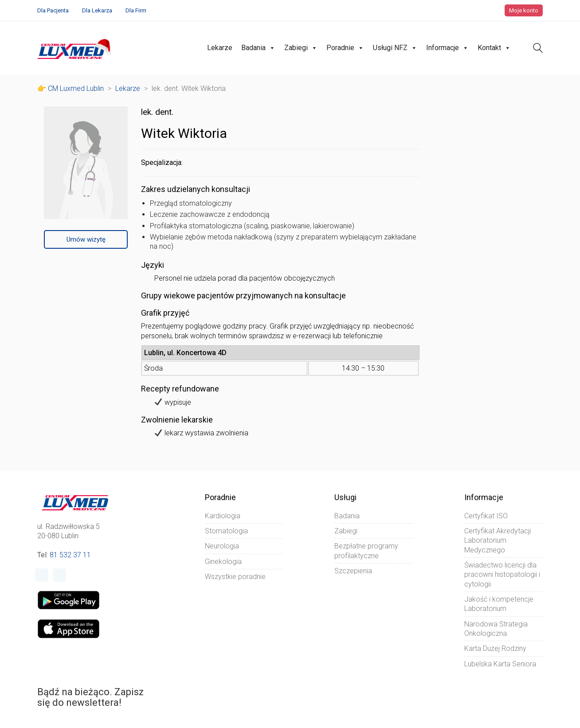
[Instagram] (59, 575)
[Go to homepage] (75, 48)
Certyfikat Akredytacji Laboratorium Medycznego (498, 540)
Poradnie (345, 48)
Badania (258, 48)
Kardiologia (223, 516)
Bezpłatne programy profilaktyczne (366, 551)
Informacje (447, 48)
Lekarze (220, 48)
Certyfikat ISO (486, 516)
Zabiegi (301, 48)
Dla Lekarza (97, 10)
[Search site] (538, 49)
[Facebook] (42, 575)
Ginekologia (223, 562)
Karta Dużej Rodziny (495, 648)
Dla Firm (136, 10)
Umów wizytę (86, 239)
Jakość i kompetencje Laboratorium (499, 604)
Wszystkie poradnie (235, 577)
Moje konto (524, 10)
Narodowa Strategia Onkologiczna (496, 629)
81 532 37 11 (70, 555)
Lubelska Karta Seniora (500, 664)
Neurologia (222, 546)
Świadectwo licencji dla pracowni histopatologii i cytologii (502, 575)
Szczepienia (353, 571)
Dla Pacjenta (53, 10)
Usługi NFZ (395, 48)
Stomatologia (226, 531)
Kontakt (494, 48)
